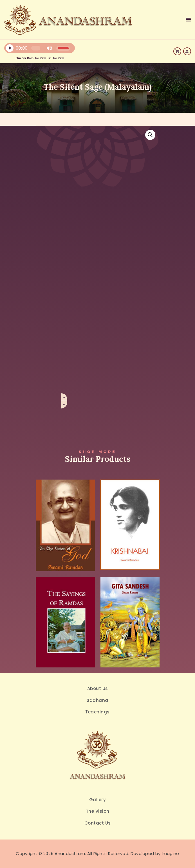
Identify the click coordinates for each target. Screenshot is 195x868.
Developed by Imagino (155, 853)
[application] (66, 50)
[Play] (10, 48)
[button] (150, 135)
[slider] (36, 48)
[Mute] (49, 48)
